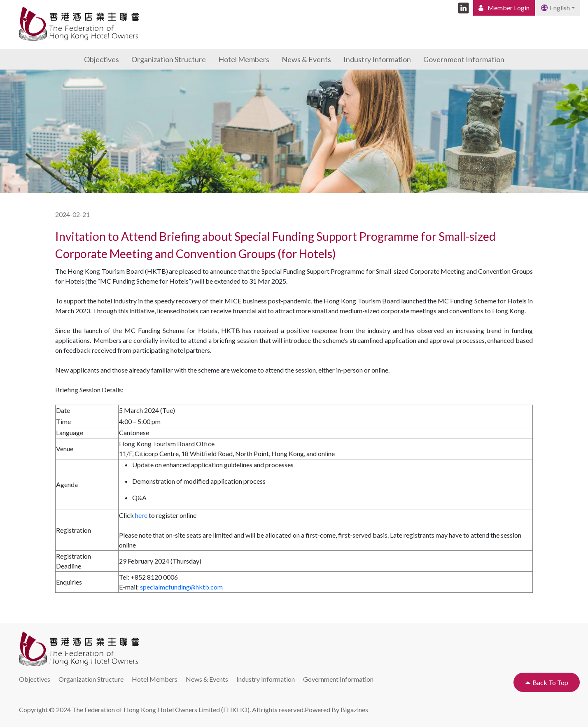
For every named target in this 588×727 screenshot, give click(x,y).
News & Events (306, 59)
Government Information (464, 59)
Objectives (101, 59)
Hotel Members (244, 59)
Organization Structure (169, 59)
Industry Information (377, 59)
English (555, 8)
